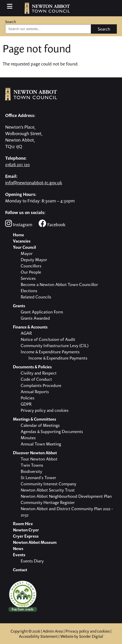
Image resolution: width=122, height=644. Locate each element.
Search (11, 22)
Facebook (52, 224)
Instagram (19, 224)
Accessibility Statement (38, 636)
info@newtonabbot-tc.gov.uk (34, 183)
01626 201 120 (17, 164)
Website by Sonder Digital (82, 636)
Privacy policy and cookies (87, 631)
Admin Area (53, 631)
